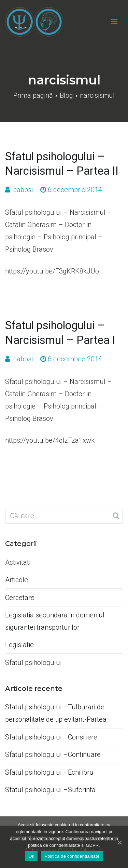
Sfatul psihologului (33, 663)
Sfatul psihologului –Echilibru (49, 772)
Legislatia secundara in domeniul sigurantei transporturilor (55, 621)
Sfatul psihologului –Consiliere (51, 737)
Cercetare (20, 598)
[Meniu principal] (114, 22)
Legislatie (19, 645)
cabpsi (23, 190)
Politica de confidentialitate (72, 856)
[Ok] (119, 842)
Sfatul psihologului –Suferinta (50, 790)
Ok (31, 856)
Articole (17, 580)
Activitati (18, 562)
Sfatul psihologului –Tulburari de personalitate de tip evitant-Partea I (58, 713)
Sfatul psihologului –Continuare (53, 755)
